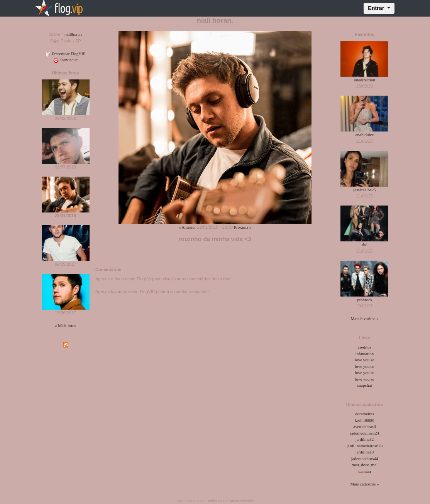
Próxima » (243, 227)
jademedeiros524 (365, 433)
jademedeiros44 (365, 458)
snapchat (364, 385)
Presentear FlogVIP (65, 54)
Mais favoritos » (364, 319)
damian (364, 471)
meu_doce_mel (365, 465)
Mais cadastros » (365, 484)
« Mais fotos (65, 325)
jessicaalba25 (365, 190)
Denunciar (65, 60)
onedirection (365, 80)
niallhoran (73, 34)
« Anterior (187, 227)
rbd (365, 244)
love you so (365, 360)
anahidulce (365, 135)
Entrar (377, 8)
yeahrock (364, 300)
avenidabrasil (365, 426)
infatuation (365, 354)
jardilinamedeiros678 (365, 446)
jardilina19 (365, 452)
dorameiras (365, 414)
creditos (365, 347)
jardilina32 (365, 439)
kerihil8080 (365, 420)
